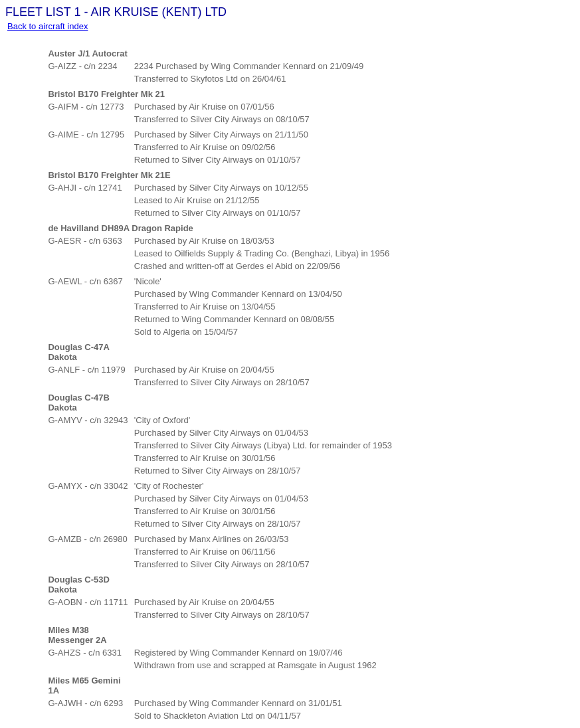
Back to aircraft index (48, 26)
